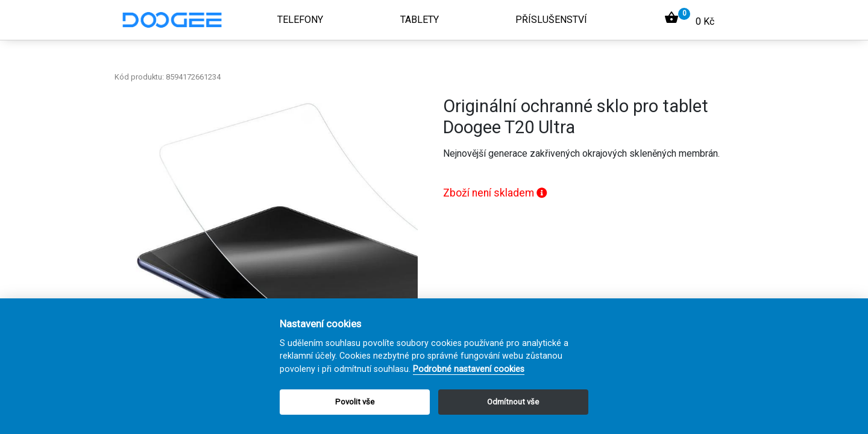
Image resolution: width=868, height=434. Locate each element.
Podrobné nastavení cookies (469, 369)
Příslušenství (551, 20)
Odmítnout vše (513, 402)
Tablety (420, 20)
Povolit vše (355, 402)
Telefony (300, 20)
